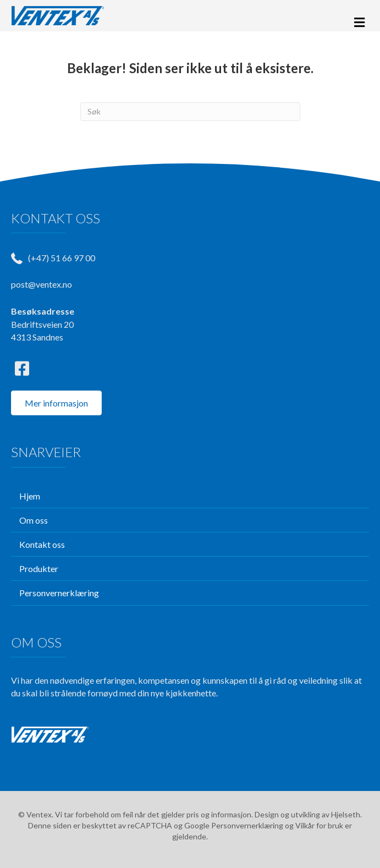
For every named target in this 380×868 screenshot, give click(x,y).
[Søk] (190, 112)
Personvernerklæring (247, 825)
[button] (22, 369)
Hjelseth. (346, 814)
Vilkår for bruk (319, 825)
